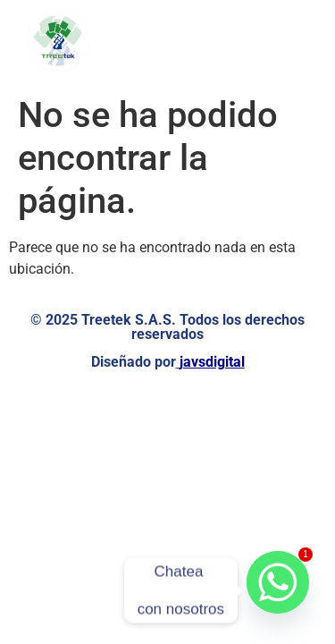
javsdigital (212, 362)
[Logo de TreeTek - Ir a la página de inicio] (58, 40)
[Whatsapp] (278, 590)
